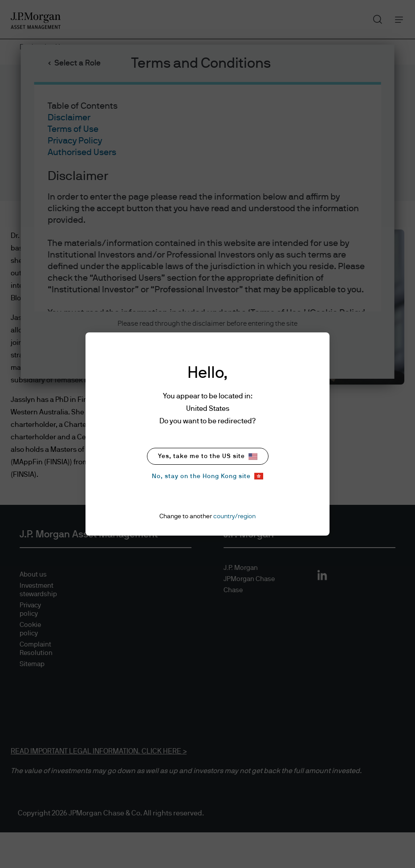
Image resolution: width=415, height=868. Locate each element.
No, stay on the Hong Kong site (207, 476)
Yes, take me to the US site (208, 457)
